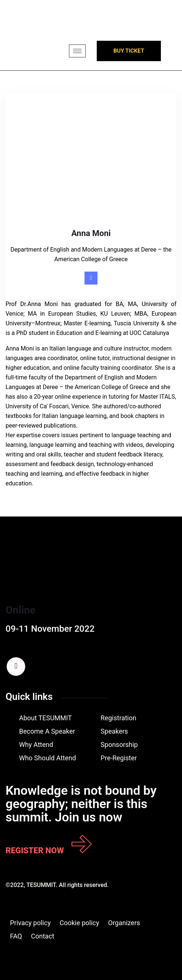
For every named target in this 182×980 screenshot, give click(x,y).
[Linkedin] (91, 278)
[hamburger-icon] (77, 51)
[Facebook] (16, 667)
